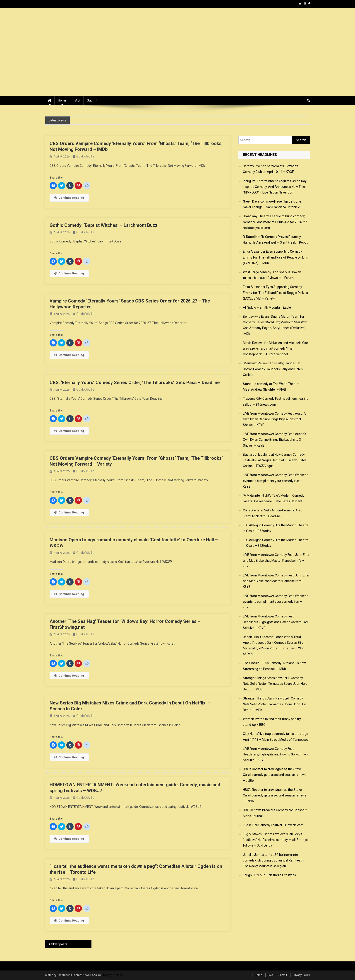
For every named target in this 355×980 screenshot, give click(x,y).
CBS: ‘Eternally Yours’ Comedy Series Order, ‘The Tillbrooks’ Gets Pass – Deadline (135, 382)
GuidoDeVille (85, 156)
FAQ (77, 100)
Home (62, 100)
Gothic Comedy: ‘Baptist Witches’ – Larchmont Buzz (104, 225)
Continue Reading (69, 198)
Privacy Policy (301, 975)
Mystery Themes (112, 975)
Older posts (59, 944)
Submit (92, 100)
